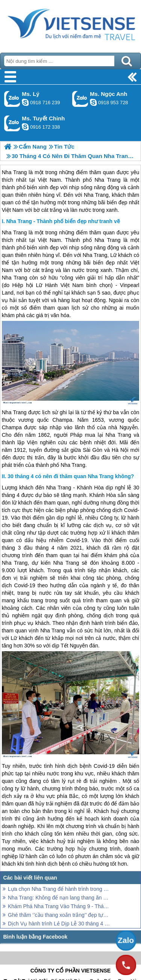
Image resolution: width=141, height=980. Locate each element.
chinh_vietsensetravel (25, 127)
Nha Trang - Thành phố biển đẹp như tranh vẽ (63, 221)
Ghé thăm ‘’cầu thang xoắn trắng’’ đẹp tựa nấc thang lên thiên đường (59, 915)
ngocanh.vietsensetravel (93, 102)
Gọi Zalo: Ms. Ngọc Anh (80, 99)
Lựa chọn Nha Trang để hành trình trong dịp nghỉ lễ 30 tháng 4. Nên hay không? (59, 889)
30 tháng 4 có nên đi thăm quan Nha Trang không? (71, 476)
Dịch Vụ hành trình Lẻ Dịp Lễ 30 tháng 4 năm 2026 (59, 924)
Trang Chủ (70, 24)
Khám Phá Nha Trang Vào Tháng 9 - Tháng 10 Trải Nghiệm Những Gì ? (59, 906)
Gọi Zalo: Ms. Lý (12, 99)
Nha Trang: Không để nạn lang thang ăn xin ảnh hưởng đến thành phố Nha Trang (59, 898)
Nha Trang (14, 232)
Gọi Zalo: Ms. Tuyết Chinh (12, 123)
